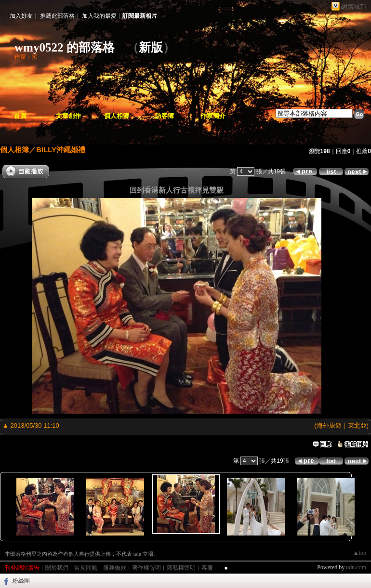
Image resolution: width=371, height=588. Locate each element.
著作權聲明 (146, 568)
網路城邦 (354, 7)
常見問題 (86, 568)
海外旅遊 (329, 425)
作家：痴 (26, 57)
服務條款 (115, 568)
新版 (151, 47)
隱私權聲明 (181, 568)
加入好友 (21, 16)
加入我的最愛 (99, 16)
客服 (207, 568)
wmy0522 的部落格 (65, 47)
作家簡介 (213, 116)
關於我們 (57, 568)
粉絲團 (21, 581)
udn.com (356, 567)
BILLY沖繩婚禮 (61, 150)
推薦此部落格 (57, 16)
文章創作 (68, 116)
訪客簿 (165, 116)
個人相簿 (117, 116)
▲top (360, 553)
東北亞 (357, 425)
